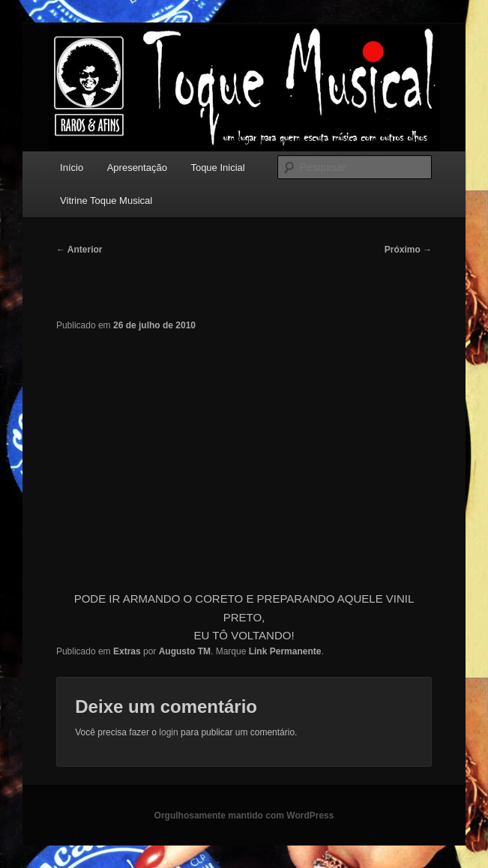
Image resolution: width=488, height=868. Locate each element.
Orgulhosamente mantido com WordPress (244, 816)
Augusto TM (185, 651)
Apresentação (137, 168)
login (168, 732)
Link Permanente (285, 651)
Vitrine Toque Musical (106, 201)
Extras (127, 651)
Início (72, 168)
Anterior (79, 250)
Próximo (408, 250)
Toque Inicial (217, 168)
